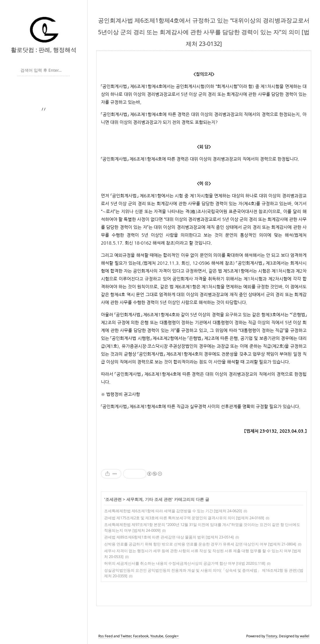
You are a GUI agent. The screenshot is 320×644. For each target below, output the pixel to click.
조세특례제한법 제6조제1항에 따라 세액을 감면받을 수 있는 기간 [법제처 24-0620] (173, 511)
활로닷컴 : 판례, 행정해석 (44, 50)
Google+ (172, 636)
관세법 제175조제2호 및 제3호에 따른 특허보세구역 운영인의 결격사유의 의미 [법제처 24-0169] (184, 518)
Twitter (126, 636)
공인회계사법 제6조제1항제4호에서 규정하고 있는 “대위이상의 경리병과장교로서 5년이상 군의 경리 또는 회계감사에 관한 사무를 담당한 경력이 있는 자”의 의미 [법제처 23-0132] (204, 32)
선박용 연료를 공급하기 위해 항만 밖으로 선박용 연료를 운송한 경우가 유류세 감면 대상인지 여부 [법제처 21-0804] (200, 544)
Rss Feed (105, 636)
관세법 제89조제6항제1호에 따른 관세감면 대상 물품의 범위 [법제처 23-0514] (169, 537)
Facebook (141, 636)
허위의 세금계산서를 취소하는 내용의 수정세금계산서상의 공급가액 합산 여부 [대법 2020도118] (185, 563)
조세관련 (113, 499)
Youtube (157, 636)
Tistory (272, 636)
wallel (305, 636)
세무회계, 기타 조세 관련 (149, 499)
